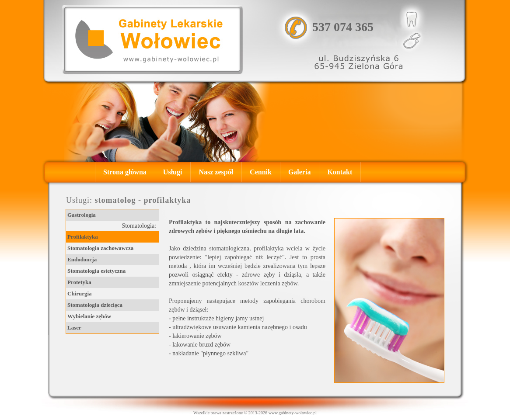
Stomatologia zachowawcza (100, 248)
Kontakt (340, 172)
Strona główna (125, 172)
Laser (74, 328)
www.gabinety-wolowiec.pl (293, 413)
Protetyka (79, 282)
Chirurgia (80, 293)
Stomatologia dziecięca (95, 305)
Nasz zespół (216, 172)
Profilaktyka (83, 237)
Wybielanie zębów (89, 316)
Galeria (300, 172)
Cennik (261, 172)
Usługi (173, 172)
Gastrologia (82, 215)
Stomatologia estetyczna (96, 271)
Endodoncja (82, 259)
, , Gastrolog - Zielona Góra (152, 39)
